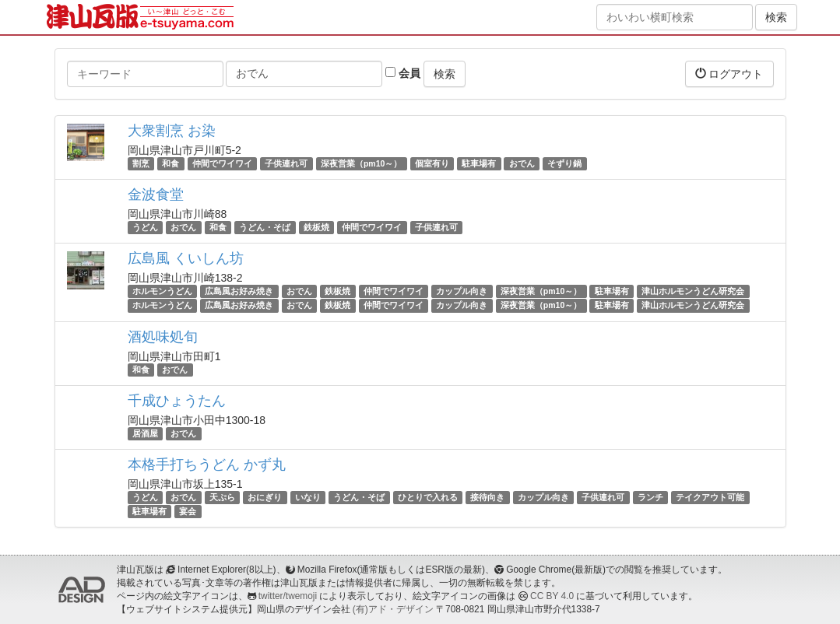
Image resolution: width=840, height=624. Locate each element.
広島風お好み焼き (239, 291)
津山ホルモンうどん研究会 (693, 291)
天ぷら (222, 497)
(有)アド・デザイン (393, 609)
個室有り (432, 163)
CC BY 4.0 (552, 596)
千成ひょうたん (177, 401)
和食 (170, 163)
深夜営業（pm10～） (361, 163)
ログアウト (729, 74)
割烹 (141, 163)
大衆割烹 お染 (172, 131)
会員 (403, 73)
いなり (308, 497)
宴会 (188, 511)
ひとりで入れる (428, 497)
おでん (522, 163)
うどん (145, 227)
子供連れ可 (286, 163)
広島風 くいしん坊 (186, 258)
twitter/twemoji (288, 596)
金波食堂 (156, 195)
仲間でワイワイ (222, 163)
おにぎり (265, 497)
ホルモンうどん (162, 291)
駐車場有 (479, 163)
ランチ (650, 497)
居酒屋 (145, 433)
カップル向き (462, 291)
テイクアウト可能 (710, 497)
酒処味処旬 (163, 337)
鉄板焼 (316, 227)
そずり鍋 (564, 163)
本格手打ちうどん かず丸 (207, 464)
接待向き (487, 497)
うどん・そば (265, 227)
